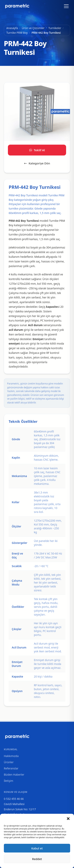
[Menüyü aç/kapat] (66, 6)
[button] (68, 819)
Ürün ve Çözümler (33, 28)
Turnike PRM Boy (17, 33)
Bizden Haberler (14, 775)
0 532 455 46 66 (14, 799)
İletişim (8, 781)
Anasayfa (12, 28)
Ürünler (9, 762)
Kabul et (37, 848)
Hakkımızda (11, 756)
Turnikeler (55, 28)
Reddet (37, 859)
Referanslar (11, 768)
